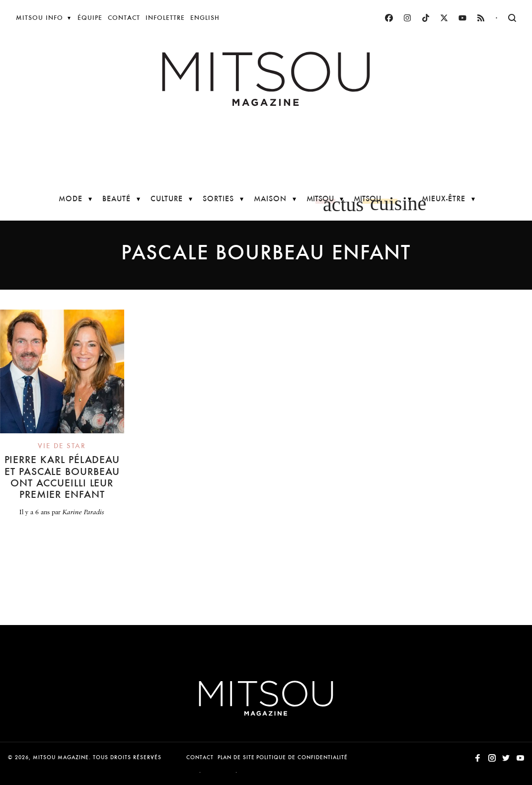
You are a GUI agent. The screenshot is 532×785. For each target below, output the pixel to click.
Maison (270, 198)
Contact (124, 18)
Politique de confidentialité (302, 757)
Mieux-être (444, 198)
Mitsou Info (39, 18)
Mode (71, 198)
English (205, 18)
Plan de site (236, 757)
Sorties (218, 198)
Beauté (116, 198)
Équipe (90, 18)
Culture (167, 198)
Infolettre (165, 18)
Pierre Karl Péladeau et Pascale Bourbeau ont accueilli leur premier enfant (62, 477)
